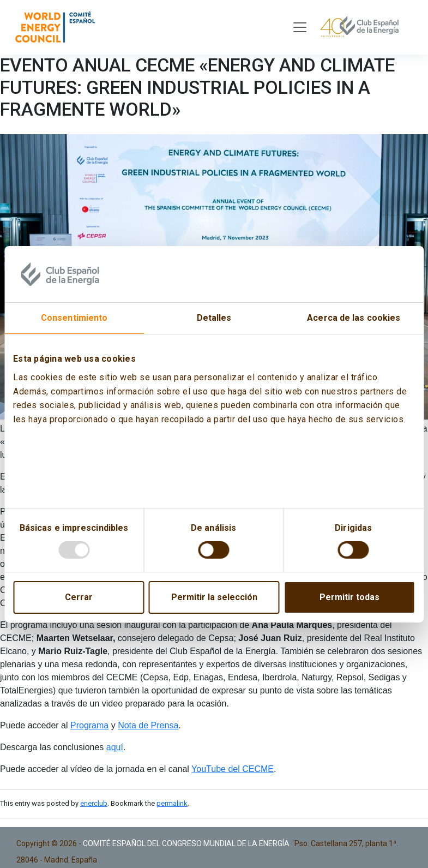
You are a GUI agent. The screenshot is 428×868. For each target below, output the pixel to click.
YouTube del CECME (233, 769)
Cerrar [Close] (79, 597)
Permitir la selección (214, 597)
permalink (172, 803)
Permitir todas (349, 597)
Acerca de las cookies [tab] (354, 318)
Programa (89, 725)
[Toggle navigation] (300, 27)
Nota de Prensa (148, 725)
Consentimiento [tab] (74, 318)
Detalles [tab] (214, 318)
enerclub (94, 803)
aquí (115, 747)
